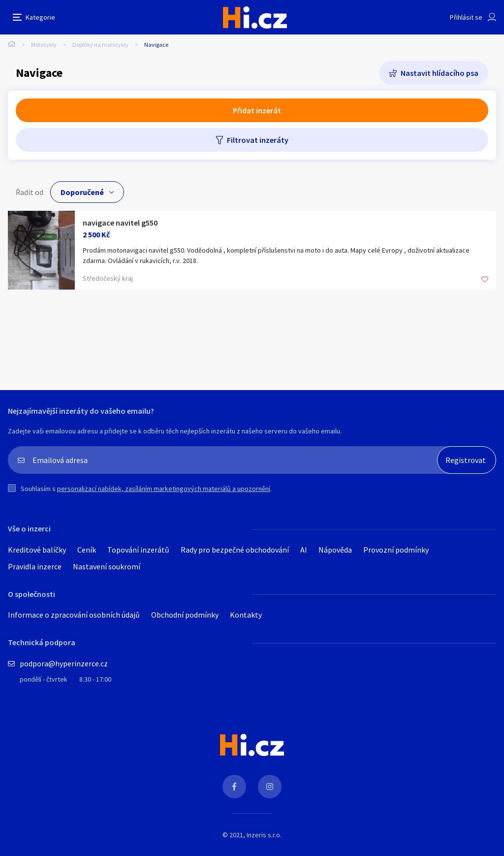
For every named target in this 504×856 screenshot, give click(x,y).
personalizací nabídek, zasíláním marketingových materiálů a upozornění (164, 489)
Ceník (87, 550)
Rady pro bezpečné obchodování (235, 550)
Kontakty (246, 615)
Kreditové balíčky (37, 550)
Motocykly (44, 45)
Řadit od (30, 192)
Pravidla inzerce (35, 566)
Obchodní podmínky (185, 615)
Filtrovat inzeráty (258, 140)
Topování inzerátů (138, 550)
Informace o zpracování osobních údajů (74, 615)
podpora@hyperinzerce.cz (64, 663)
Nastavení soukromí (107, 566)
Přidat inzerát (257, 110)
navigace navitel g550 (120, 223)
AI (304, 550)
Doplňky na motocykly (100, 45)
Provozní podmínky (396, 550)
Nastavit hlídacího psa (440, 73)
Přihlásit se (466, 17)
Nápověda (335, 550)
